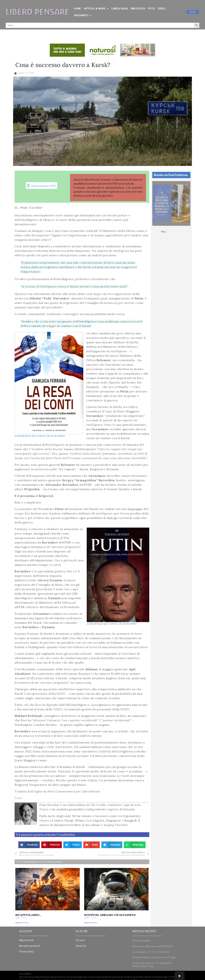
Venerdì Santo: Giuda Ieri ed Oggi (154, 957)
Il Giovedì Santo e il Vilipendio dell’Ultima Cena (152, 965)
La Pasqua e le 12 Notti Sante (151, 952)
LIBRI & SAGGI (120, 9)
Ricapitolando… (28, 915)
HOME (77, 9)
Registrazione (26, 940)
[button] (29, 845)
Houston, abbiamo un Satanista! (110, 915)
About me (81, 946)
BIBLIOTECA (138, 9)
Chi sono (80, 940)
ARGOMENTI (83, 15)
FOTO (152, 9)
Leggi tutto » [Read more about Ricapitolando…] (22, 923)
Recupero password (29, 946)
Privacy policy (27, 952)
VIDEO (162, 9)
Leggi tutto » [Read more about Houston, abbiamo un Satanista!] (91, 923)
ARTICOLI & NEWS (96, 9)
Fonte (18, 798)
